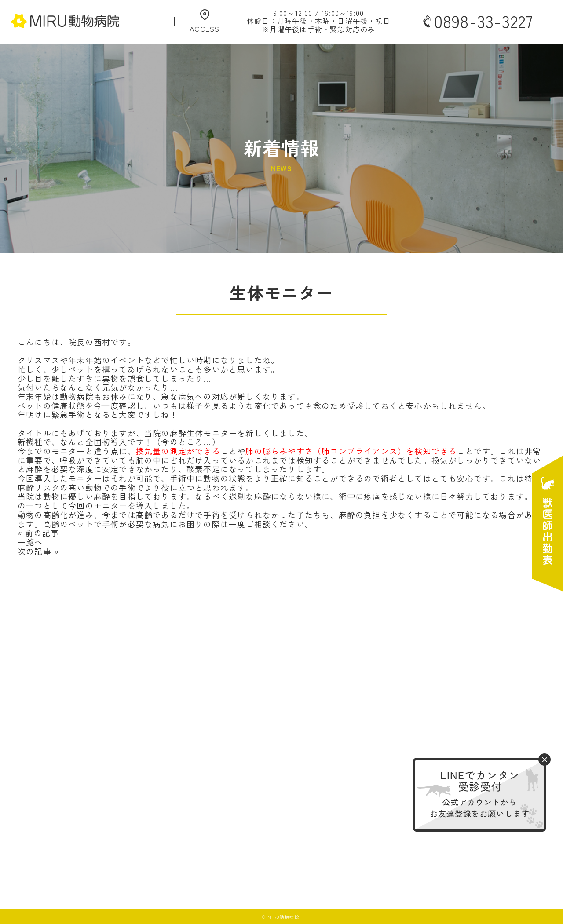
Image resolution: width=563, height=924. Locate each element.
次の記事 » (38, 551)
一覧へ (30, 542)
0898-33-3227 (477, 21)
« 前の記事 (38, 533)
